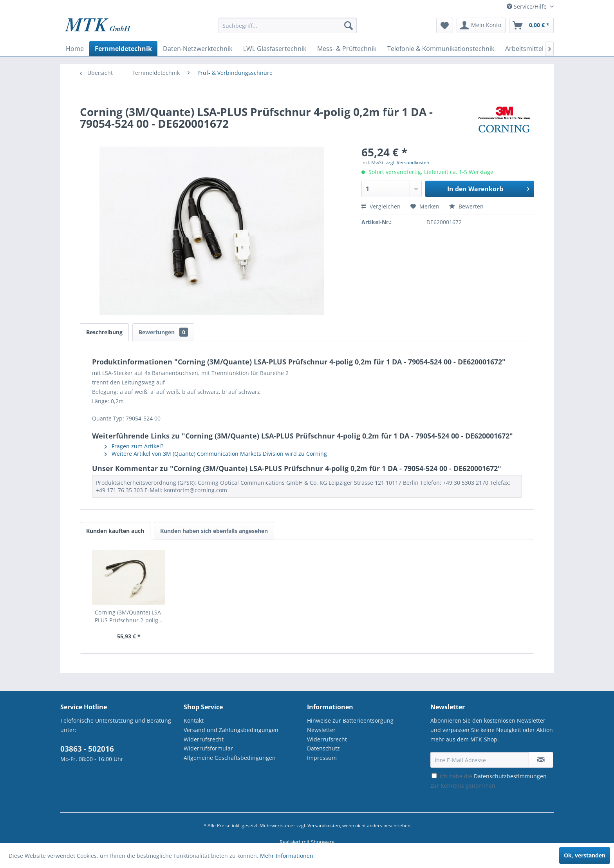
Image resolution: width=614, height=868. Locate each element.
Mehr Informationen (287, 856)
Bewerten (466, 206)
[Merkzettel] (445, 25)
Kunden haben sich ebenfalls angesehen (214, 531)
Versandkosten (324, 825)
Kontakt (194, 720)
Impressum (322, 758)
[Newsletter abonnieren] (541, 760)
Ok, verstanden (585, 855)
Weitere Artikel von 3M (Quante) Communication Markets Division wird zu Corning (216, 454)
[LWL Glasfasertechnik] (275, 49)
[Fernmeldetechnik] (123, 49)
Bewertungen (163, 332)
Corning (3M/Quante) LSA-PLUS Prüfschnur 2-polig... (129, 616)
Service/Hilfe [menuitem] (527, 6)
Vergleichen (381, 206)
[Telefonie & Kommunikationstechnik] (441, 49)
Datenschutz (323, 748)
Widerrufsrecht (204, 739)
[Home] (75, 49)
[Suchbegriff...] (288, 25)
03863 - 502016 (87, 749)
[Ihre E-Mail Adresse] (480, 760)
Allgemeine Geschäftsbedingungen (230, 758)
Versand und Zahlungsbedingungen (231, 730)
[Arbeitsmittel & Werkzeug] (543, 49)
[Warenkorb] (531, 25)
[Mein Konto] (481, 25)
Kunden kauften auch (115, 531)
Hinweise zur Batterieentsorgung (350, 720)
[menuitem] (288, 29)
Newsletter (321, 730)
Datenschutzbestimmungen (510, 776)
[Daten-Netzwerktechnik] (198, 49)
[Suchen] (349, 25)
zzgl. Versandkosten (407, 162)
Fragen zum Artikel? (134, 446)
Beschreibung (104, 332)
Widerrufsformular (208, 748)
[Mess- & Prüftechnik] (347, 49)
